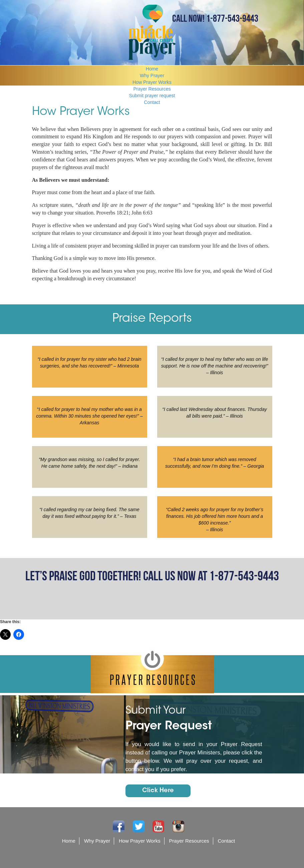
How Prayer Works (152, 82)
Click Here (158, 791)
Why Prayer (152, 76)
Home (152, 69)
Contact (152, 102)
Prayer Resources (152, 89)
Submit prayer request (152, 96)
